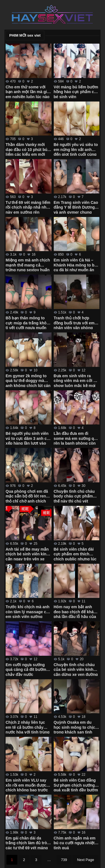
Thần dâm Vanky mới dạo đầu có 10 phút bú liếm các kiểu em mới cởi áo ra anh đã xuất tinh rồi (26, 149)
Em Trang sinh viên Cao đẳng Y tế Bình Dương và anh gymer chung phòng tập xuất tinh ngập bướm (76, 207)
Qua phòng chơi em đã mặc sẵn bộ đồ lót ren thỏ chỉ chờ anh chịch (27, 496)
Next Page (86, 860)
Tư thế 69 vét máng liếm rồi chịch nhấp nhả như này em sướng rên (28, 207)
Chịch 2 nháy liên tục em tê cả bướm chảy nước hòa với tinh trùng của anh (28, 727)
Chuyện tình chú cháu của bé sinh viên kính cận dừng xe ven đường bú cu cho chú (76, 669)
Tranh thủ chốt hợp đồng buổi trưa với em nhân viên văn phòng (74, 322)
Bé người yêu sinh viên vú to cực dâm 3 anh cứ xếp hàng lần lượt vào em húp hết (27, 438)
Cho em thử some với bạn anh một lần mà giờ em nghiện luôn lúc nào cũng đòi (28, 91)
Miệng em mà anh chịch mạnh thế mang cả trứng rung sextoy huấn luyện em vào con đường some (28, 265)
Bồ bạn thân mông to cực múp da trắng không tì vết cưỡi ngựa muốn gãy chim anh (28, 322)
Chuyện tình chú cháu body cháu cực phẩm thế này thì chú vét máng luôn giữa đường (75, 496)
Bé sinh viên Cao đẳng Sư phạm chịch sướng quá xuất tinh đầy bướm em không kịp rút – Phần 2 (77, 785)
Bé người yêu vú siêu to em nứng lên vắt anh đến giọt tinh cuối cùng (76, 149)
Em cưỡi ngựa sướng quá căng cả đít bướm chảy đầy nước (26, 669)
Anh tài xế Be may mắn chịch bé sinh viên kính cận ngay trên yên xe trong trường (27, 554)
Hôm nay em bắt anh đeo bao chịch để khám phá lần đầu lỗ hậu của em (75, 611)
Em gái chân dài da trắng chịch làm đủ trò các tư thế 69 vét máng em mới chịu (27, 843)
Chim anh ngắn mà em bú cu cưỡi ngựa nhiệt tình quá (75, 843)
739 (64, 860)
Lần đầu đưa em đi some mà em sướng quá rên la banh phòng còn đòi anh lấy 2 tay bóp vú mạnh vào (76, 438)
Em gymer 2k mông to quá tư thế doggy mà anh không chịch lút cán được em (28, 380)
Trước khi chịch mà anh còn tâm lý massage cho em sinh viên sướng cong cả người (28, 611)
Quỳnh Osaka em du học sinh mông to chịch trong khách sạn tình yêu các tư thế (76, 727)
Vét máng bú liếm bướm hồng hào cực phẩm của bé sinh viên (76, 91)
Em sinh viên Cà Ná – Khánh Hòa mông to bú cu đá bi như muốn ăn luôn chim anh (75, 265)
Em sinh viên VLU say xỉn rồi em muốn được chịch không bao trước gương (27, 785)
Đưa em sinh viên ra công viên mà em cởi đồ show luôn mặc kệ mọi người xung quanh (76, 380)
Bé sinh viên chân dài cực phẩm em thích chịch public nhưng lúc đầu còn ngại (75, 554)
